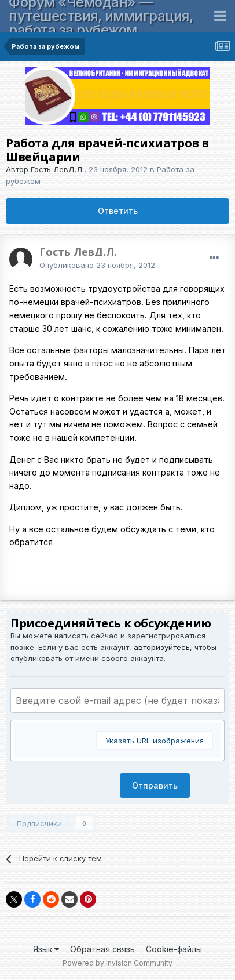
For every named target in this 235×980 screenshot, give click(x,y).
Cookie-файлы (174, 949)
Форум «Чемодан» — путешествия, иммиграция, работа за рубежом (101, 16)
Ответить (118, 211)
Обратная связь (102, 949)
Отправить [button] (155, 785)
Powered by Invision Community (117, 963)
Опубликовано (97, 265)
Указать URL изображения (155, 741)
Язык (46, 949)
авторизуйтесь (162, 647)
